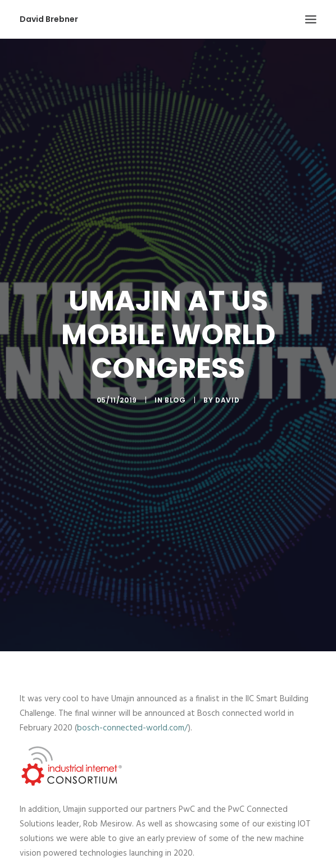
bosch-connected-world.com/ (132, 719)
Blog (175, 395)
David (227, 395)
